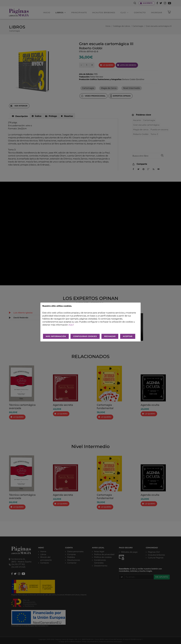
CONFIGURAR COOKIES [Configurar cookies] (85, 336)
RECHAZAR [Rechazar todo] (110, 336)
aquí (71, 325)
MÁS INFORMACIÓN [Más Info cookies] (56, 336)
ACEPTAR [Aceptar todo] (128, 336)
